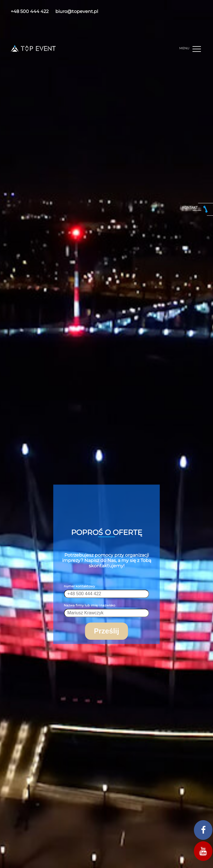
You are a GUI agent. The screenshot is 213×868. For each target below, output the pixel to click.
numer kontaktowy (79, 586)
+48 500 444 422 (30, 11)
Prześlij (107, 631)
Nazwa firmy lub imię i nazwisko (89, 605)
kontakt (190, 207)
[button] (197, 49)
